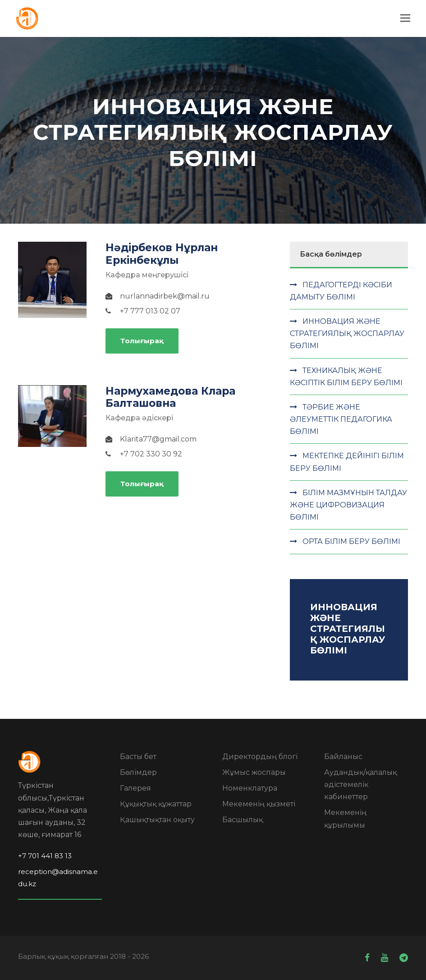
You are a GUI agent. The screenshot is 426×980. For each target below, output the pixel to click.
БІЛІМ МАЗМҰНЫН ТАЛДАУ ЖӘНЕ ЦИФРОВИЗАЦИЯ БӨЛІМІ (348, 505)
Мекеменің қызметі (259, 804)
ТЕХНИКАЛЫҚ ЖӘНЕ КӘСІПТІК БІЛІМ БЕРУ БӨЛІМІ (346, 377)
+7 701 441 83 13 (45, 856)
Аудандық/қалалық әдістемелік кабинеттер (360, 784)
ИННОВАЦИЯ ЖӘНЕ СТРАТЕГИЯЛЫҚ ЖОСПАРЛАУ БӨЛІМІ (347, 334)
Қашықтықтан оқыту (157, 820)
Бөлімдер (138, 772)
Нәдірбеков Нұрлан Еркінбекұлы (162, 254)
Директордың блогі (260, 757)
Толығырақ (142, 341)
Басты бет (138, 757)
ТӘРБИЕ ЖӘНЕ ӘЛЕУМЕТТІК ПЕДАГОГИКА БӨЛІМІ (341, 419)
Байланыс (343, 757)
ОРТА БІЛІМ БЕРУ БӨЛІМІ (351, 541)
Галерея (135, 788)
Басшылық (243, 820)
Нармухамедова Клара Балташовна (170, 397)
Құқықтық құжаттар (156, 804)
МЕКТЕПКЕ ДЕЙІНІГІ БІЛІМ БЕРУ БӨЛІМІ (347, 462)
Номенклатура (250, 788)
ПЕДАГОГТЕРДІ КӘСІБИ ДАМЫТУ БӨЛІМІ (341, 291)
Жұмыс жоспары (254, 772)
